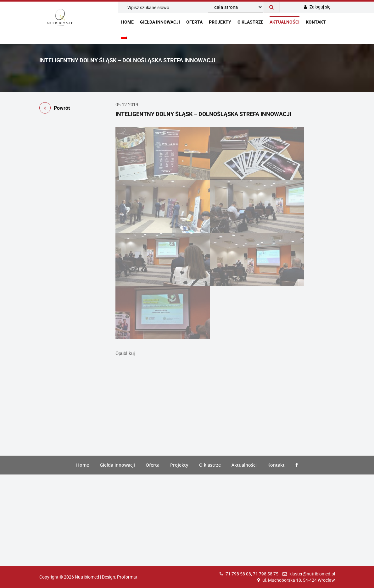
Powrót (55, 109)
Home (127, 22)
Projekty (220, 22)
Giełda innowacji (160, 22)
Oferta (194, 22)
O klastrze (250, 22)
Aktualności (285, 22)
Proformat (127, 577)
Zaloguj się (317, 7)
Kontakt (316, 22)
